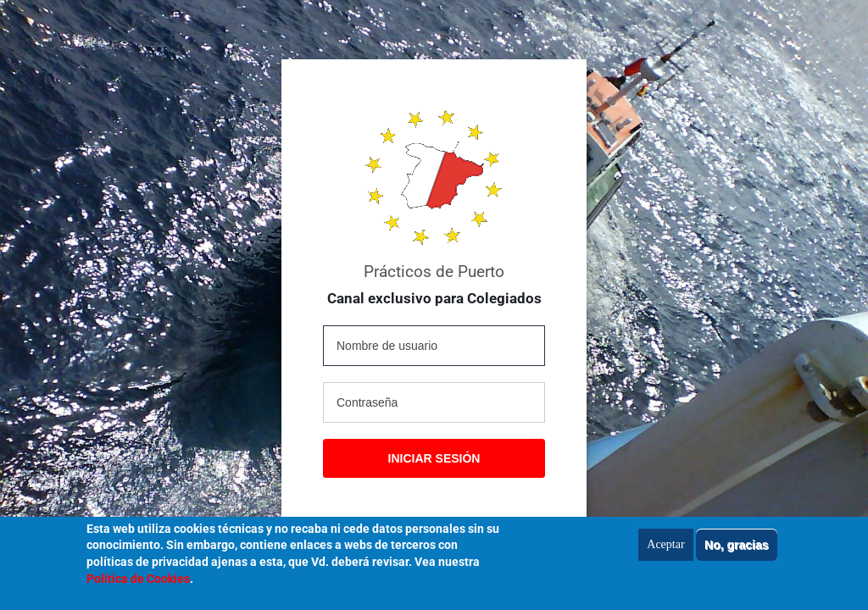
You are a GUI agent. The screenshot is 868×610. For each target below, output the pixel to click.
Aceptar (665, 549)
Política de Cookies (138, 584)
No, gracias (736, 550)
